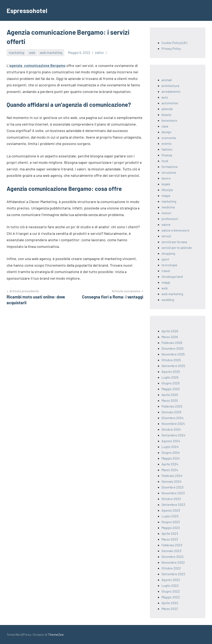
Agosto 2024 (171, 441)
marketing (16, 52)
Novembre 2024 (173, 424)
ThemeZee (56, 634)
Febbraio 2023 (172, 545)
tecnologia (169, 265)
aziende (167, 109)
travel (166, 271)
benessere (169, 120)
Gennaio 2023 (171, 551)
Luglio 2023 (170, 516)
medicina (168, 207)
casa (165, 126)
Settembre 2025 (173, 366)
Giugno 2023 (171, 522)
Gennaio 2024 (172, 481)
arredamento (171, 91)
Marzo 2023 (170, 539)
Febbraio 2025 (172, 406)
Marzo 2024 (170, 470)
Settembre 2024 (173, 435)
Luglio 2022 (170, 585)
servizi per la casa (174, 242)
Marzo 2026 (170, 337)
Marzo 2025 (170, 400)
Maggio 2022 (171, 597)
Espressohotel (28, 10)
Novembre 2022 (173, 562)
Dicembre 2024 (173, 418)
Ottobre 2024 (171, 429)
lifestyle (167, 190)
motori (166, 213)
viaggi (166, 282)
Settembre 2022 (173, 574)
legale (166, 184)
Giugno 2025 (171, 383)
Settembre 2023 (173, 504)
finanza (167, 155)
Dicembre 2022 (173, 557)
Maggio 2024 (171, 458)
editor (99, 52)
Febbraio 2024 (172, 476)
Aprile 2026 (170, 331)
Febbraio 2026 (172, 343)
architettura (170, 86)
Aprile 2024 (170, 464)
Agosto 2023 (171, 510)
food (165, 161)
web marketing (51, 52)
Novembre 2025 (173, 354)
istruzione (169, 172)
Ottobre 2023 (171, 499)
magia (166, 195)
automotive (170, 103)
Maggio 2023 (171, 528)
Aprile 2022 (170, 603)
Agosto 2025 (171, 371)
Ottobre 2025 (171, 360)
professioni (170, 219)
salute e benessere (175, 230)
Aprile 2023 (170, 533)
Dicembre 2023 (172, 487)
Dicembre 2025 (172, 348)
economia (169, 138)
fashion (167, 149)
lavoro (166, 178)
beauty (166, 115)
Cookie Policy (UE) (174, 43)
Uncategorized (172, 276)
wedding (168, 300)
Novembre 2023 (173, 493)
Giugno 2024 (171, 452)
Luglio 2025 (170, 377)
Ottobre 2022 (171, 568)
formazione (170, 167)
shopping (168, 253)
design (166, 132)
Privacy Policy (171, 48)
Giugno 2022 (171, 591)
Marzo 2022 (170, 609)
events (167, 143)
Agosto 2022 (171, 580)
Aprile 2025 (170, 395)
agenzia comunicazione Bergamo (37, 65)
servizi (166, 236)
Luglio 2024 (170, 447)
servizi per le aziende (177, 248)
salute (166, 224)
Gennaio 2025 (171, 412)
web (32, 52)
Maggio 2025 (171, 389)
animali (167, 80)
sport (165, 259)
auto (165, 97)
